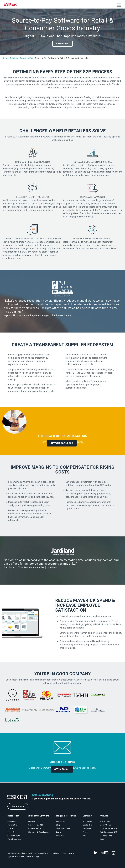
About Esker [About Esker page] (88, 821)
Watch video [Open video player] (62, 44)
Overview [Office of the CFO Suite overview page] (31, 821)
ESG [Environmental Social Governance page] (85, 836)
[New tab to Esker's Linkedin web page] (96, 853)
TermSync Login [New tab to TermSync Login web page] (33, 857)
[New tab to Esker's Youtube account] (105, 853)
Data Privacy (67, 853)
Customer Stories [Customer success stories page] (63, 829)
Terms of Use (54, 853)
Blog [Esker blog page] (58, 825)
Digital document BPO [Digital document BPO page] (109, 832)
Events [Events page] (59, 832)
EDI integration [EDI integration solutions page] (106, 836)
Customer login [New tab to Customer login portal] (14, 836)
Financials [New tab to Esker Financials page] (87, 829)
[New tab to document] (64, 695)
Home (5, 58)
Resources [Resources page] (60, 821)
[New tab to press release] (98, 695)
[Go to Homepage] (18, 797)
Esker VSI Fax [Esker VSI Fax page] (105, 825)
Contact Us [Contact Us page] (12, 821)
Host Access (105, 821)
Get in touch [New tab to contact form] (62, 769)
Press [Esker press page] (85, 832)
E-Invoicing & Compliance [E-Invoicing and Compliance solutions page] (38, 832)
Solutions (14, 58)
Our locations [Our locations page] (13, 825)
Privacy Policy (41, 853)
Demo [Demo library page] (102, 839)
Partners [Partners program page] (11, 829)
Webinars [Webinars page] (60, 836)
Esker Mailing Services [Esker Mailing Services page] (109, 829)
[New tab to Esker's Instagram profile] (114, 853)
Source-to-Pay (27, 58)
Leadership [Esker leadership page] (87, 825)
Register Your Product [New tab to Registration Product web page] (16, 857)
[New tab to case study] (12, 695)
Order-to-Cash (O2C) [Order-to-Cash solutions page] (36, 829)
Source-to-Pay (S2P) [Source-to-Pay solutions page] (36, 825)
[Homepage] (11, 4)
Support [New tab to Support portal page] (11, 832)
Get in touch (18, 806)
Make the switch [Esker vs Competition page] (14, 839)
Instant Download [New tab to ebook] (62, 443)
